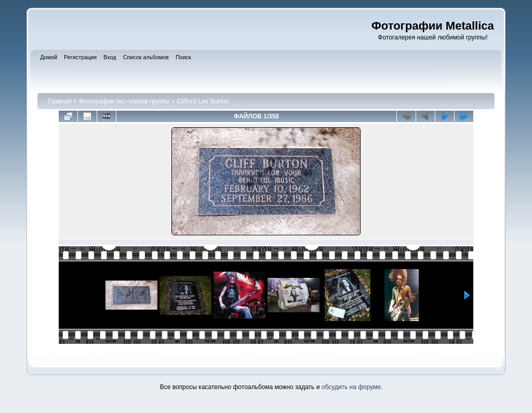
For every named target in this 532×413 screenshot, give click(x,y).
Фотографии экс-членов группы (124, 101)
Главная (60, 101)
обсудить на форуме (351, 387)
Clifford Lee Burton (203, 101)
